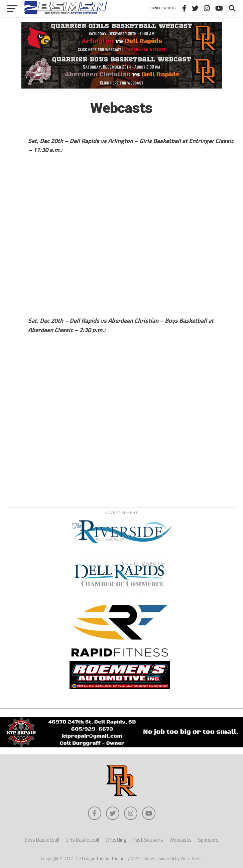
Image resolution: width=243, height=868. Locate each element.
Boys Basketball (42, 840)
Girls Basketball (82, 840)
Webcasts (180, 840)
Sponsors (208, 840)
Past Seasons (148, 840)
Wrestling (116, 840)
